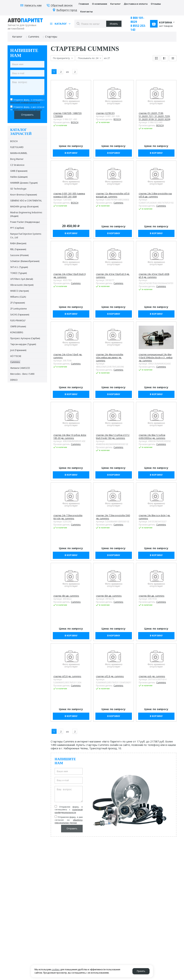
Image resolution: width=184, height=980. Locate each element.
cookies (56, 969)
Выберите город (67, 10)
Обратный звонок (62, 5)
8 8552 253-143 (138, 28)
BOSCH (75, 119)
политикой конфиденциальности (25, 102)
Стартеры (51, 37)
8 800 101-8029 (137, 20)
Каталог (17, 37)
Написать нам (33, 5)
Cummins (34, 37)
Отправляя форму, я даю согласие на (27, 108)
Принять (141, 971)
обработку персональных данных (27, 110)
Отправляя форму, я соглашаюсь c (27, 101)
